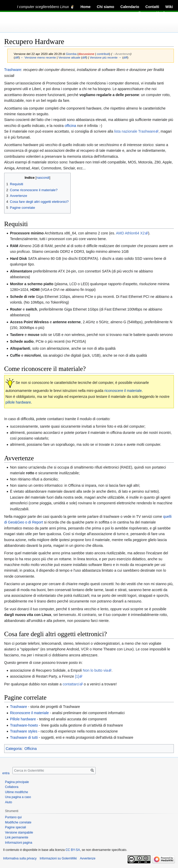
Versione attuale (69, 57)
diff (17, 57)
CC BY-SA (73, 850)
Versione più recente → (106, 57)
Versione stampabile (19, 833)
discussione (86, 54)
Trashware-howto (24, 725)
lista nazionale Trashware (135, 131)
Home (86, 7)
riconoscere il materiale (123, 391)
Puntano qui (13, 817)
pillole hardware (18, 402)
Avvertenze (88, 858)
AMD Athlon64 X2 (130, 233)
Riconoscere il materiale (29, 713)
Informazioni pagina (19, 843)
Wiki (169, 7)
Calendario (130, 7)
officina (70, 126)
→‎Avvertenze (121, 54)
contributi (103, 54)
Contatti (152, 7)
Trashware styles (24, 731)
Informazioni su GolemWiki (58, 858)
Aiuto (8, 802)
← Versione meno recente (38, 57)
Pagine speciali (15, 827)
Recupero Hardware (156, 13)
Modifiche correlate (18, 822)
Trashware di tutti (24, 737)
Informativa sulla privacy (20, 858)
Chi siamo (106, 7)
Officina (31, 749)
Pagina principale (17, 782)
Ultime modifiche (17, 792)
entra (6, 773)
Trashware (13, 70)
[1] (77, 676)
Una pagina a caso (18, 797)
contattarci (71, 684)
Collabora (12, 787)
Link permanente (17, 837)
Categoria (14, 749)
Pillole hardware (23, 719)
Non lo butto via (95, 670)
